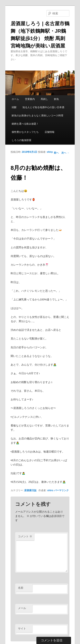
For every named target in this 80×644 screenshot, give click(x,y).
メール (22, 608)
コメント (25, 536)
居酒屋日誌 (30, 490)
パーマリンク (61, 490)
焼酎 (14, 107)
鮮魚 (56, 99)
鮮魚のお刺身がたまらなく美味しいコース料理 (37, 116)
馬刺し (44, 99)
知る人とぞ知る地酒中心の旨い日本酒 (43, 107)
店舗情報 (50, 132)
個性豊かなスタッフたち (25, 132)
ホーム (15, 99)
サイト (22, 628)
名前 (21, 588)
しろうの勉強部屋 (21, 140)
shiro (50, 152)
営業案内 (30, 99)
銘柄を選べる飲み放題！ (25, 124)
